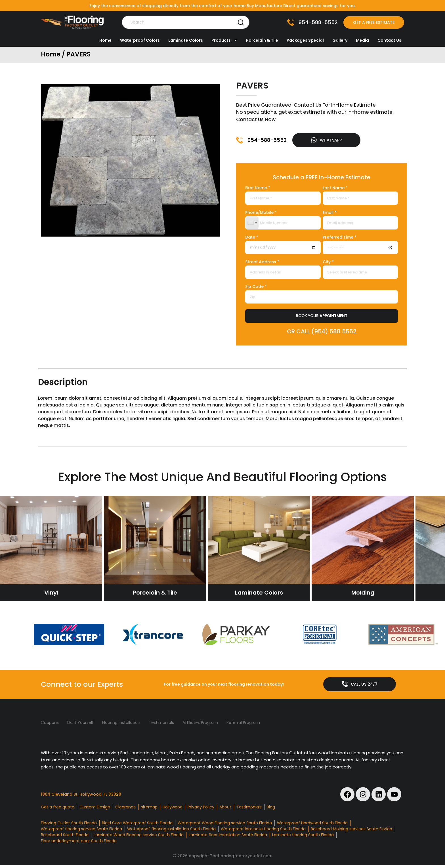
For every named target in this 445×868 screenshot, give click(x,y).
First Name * (258, 189)
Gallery (340, 40)
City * (328, 263)
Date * (252, 239)
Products (224, 40)
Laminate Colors (186, 40)
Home (105, 40)
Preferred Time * (340, 239)
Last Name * (335, 189)
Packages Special (305, 40)
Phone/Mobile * (261, 214)
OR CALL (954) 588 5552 (322, 333)
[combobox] (252, 224)
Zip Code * (256, 288)
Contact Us (389, 40)
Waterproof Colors (140, 40)
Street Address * (262, 263)
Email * (330, 214)
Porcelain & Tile (262, 40)
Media (362, 40)
